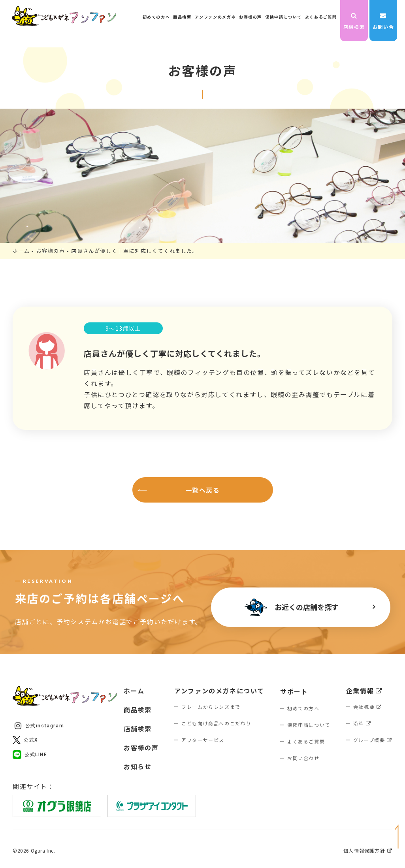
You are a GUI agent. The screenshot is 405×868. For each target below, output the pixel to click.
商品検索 (182, 17)
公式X (25, 740)
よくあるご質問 (321, 17)
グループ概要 (373, 740)
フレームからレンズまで (211, 707)
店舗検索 (354, 21)
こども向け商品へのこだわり (216, 723)
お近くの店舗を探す (292, 607)
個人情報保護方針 (368, 851)
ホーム (21, 251)
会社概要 (368, 707)
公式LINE (30, 755)
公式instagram (39, 726)
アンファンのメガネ (215, 17)
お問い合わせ (383, 22)
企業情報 (364, 691)
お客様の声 (251, 17)
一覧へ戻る (203, 490)
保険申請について (283, 17)
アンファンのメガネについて (219, 691)
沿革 (362, 723)
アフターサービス (203, 740)
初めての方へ (156, 17)
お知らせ (138, 766)
